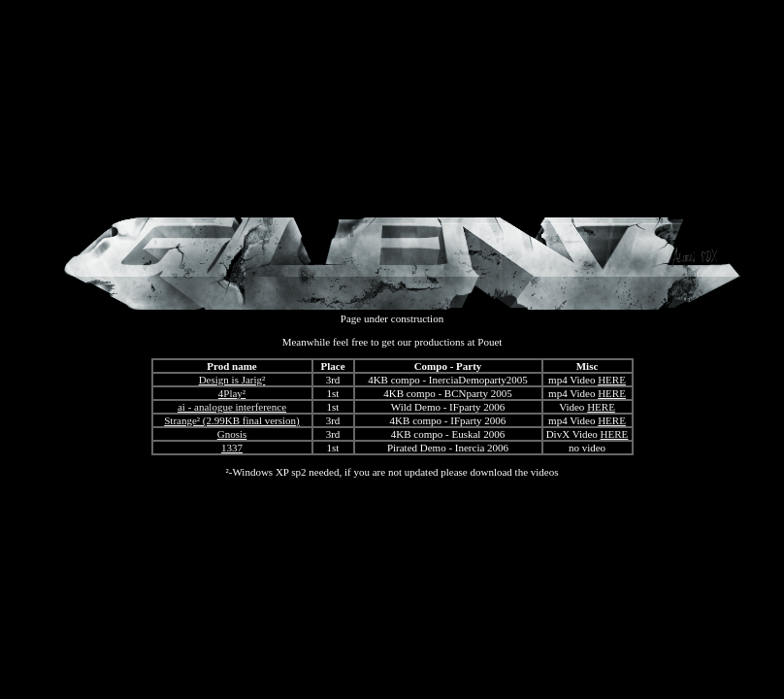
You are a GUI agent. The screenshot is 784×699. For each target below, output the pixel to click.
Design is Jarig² (232, 380)
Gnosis (232, 434)
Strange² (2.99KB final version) (232, 420)
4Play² (232, 393)
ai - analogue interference (232, 407)
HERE (612, 380)
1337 (232, 448)
